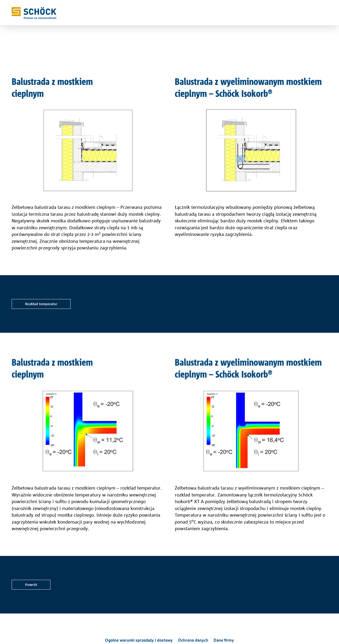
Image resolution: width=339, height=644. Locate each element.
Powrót (31, 585)
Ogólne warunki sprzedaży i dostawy (139, 640)
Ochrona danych (193, 640)
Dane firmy (224, 640)
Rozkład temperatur (41, 304)
